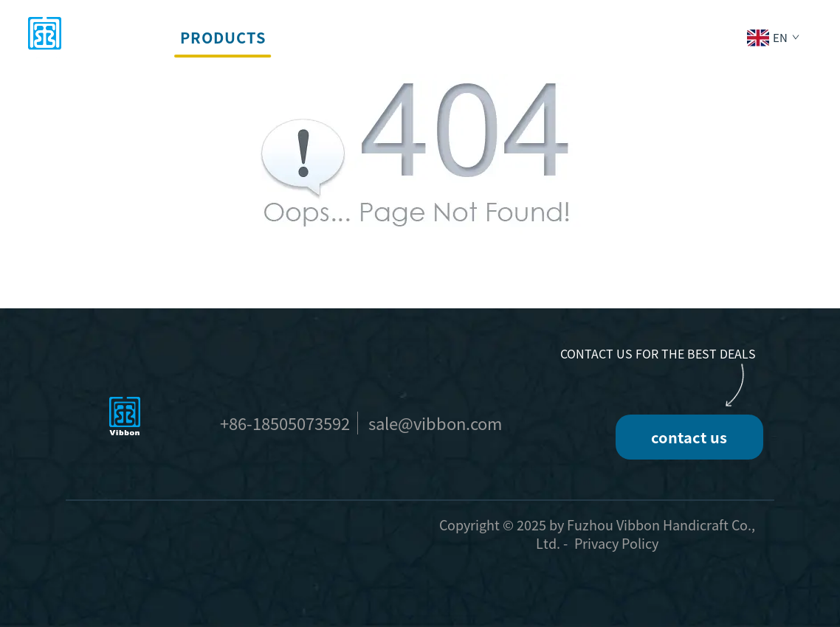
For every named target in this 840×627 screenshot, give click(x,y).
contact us (689, 437)
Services (321, 37)
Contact (647, 37)
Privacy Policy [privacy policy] (616, 543)
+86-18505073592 (285, 423)
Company (492, 37)
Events (406, 37)
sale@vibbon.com (435, 423)
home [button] (139, 37)
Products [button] (223, 37)
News (570, 37)
